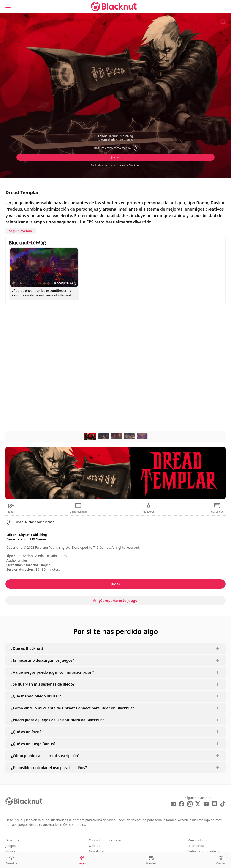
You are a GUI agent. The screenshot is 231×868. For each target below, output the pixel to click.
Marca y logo (197, 840)
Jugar (115, 157)
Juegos (11, 846)
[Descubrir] (11, 860)
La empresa (196, 846)
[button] (115, 148)
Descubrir (13, 840)
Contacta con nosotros (106, 840)
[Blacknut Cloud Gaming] (114, 6)
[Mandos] (151, 860)
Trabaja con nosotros (203, 851)
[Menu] (8, 6)
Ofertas (94, 846)
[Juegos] (82, 860)
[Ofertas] (221, 860)
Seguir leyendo (21, 231)
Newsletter (97, 851)
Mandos (12, 851)
